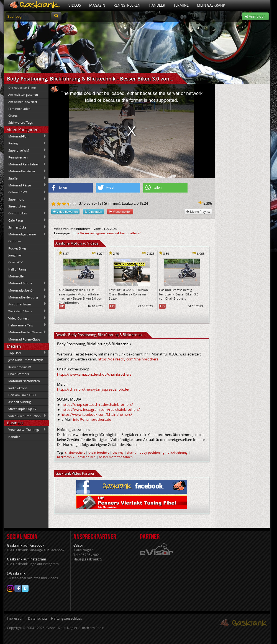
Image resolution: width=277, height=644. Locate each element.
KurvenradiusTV (20, 367)
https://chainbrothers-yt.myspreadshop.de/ (93, 389)
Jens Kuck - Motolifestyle (26, 360)
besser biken (87, 457)
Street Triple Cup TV (22, 409)
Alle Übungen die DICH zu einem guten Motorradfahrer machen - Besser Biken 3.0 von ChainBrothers (80, 296)
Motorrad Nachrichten (24, 381)
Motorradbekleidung (25, 297)
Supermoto (25, 199)
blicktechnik (66, 457)
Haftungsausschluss (66, 618)
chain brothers (99, 452)
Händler (157, 5)
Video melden (120, 211)
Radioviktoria (18, 388)
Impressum (16, 618)
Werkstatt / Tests (25, 311)
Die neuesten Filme (22, 88)
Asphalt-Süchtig (20, 402)
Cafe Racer (25, 220)
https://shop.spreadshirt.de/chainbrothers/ (97, 404)
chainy (132, 452)
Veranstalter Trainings (25, 430)
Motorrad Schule (25, 283)
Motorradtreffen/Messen (25, 332)
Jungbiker (15, 255)
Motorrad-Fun (25, 136)
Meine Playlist (198, 211)
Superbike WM (25, 150)
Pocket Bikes (17, 248)
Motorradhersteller (25, 171)
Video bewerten (65, 211)
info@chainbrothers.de (92, 419)
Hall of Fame (17, 269)
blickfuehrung (178, 452)
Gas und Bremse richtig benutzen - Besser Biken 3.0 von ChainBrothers (179, 294)
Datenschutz (38, 618)
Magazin (97, 5)
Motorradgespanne (25, 234)
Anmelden (255, 16)
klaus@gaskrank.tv (88, 559)
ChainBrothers (19, 374)
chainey (118, 452)
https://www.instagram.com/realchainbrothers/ (106, 233)
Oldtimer (15, 241)
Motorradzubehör (25, 290)
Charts (13, 115)
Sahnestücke (25, 227)
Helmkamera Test (25, 325)
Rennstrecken (127, 5)
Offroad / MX (25, 192)
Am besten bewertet (23, 102)
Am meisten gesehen (23, 94)
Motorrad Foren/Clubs (24, 339)
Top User (25, 353)
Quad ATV (16, 262)
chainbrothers (75, 452)
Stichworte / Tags (20, 122)
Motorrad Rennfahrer (25, 164)
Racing (25, 143)
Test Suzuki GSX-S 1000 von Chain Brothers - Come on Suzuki (128, 294)
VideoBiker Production (25, 416)
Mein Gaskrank (211, 5)
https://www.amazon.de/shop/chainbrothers (94, 374)
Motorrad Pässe (25, 185)
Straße (25, 178)
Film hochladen (19, 109)
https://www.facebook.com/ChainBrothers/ (96, 414)
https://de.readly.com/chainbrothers (128, 359)
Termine (181, 5)
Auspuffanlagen (25, 304)
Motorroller (16, 276)
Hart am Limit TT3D (22, 395)
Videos (75, 5)
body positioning (152, 452)
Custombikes (25, 213)
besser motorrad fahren (116, 457)
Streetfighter (17, 206)
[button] (71, 188)
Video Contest (25, 318)
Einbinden (93, 211)
